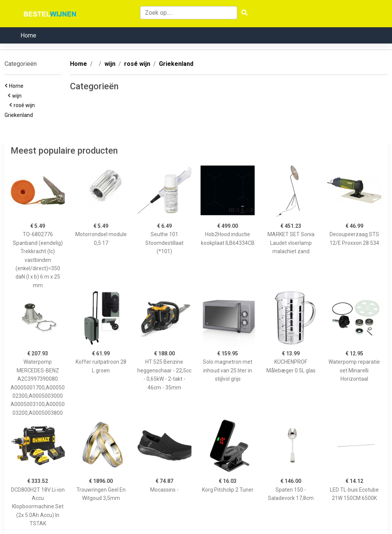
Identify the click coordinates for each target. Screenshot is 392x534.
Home (28, 35)
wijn (18, 96)
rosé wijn (25, 105)
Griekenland (20, 115)
